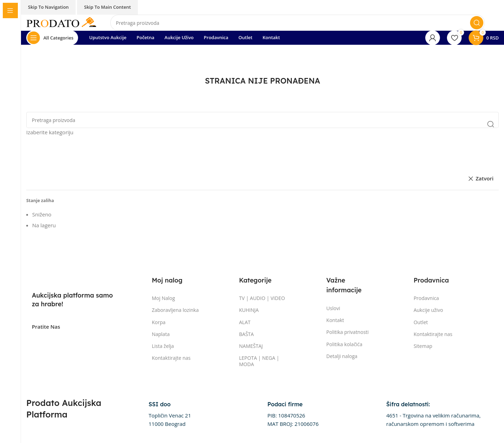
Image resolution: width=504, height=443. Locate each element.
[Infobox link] (170, 415)
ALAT (245, 322)
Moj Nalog (163, 298)
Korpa (159, 322)
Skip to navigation (48, 7)
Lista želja (163, 346)
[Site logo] (61, 22)
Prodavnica (426, 298)
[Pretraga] (297, 23)
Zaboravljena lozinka (175, 310)
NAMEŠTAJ (251, 346)
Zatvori (485, 178)
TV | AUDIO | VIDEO (262, 298)
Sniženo (42, 214)
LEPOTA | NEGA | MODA (259, 361)
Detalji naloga (342, 356)
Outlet (421, 322)
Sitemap (423, 346)
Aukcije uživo (428, 310)
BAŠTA (246, 334)
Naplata (161, 334)
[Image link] (67, 277)
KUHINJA (249, 310)
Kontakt (335, 320)
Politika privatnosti (347, 332)
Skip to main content (107, 7)
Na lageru (44, 225)
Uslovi (333, 308)
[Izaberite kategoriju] (262, 132)
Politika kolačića (344, 344)
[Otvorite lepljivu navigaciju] (52, 38)
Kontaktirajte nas (171, 358)
